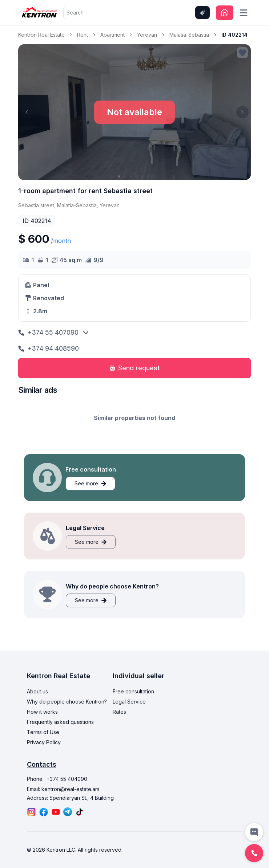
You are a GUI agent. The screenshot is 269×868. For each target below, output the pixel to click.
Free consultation (133, 691)
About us (37, 691)
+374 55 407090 (48, 332)
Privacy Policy (44, 742)
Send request (135, 368)
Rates (119, 712)
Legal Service (129, 702)
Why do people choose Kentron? (67, 702)
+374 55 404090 (67, 779)
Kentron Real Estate (41, 35)
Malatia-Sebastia (189, 35)
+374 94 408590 (49, 348)
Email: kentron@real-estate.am (63, 789)
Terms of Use (43, 732)
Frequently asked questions (60, 722)
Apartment (113, 35)
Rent (83, 35)
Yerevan (147, 35)
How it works (42, 712)
